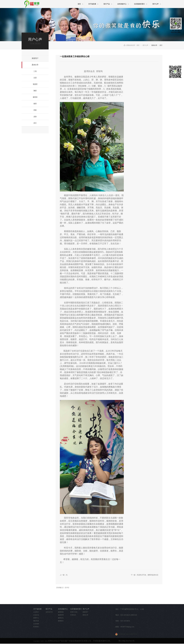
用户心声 (145, 45)
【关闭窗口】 (60, 588)
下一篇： (145, 575)
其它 (161, 45)
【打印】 (67, 588)
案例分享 (154, 45)
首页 (79, 4)
